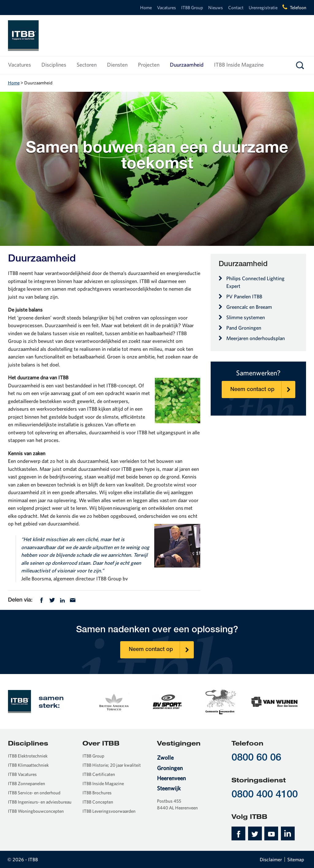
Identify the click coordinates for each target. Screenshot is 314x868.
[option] (114, 701)
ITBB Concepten (98, 802)
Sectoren (87, 65)
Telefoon (298, 8)
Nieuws (216, 8)
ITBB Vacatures (22, 774)
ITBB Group (192, 8)
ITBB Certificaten (99, 774)
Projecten (149, 65)
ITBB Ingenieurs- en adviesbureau (40, 802)
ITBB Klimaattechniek (28, 765)
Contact (236, 8)
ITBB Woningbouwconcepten (36, 811)
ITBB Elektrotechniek (28, 756)
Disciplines (54, 65)
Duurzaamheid (187, 65)
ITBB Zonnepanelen (27, 783)
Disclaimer (271, 859)
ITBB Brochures (97, 793)
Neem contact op (263, 389)
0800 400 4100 (265, 795)
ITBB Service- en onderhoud (34, 793)
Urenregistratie (263, 8)
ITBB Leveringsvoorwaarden (109, 811)
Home (146, 8)
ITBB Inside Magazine (239, 65)
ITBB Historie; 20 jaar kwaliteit (112, 765)
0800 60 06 (256, 758)
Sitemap (296, 859)
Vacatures (167, 8)
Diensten (117, 65)
